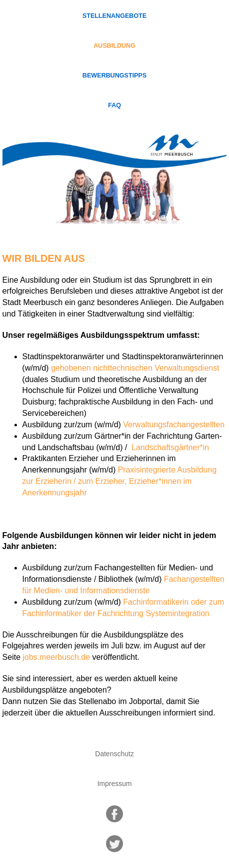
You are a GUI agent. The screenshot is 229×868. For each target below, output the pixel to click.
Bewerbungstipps (115, 76)
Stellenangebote (115, 16)
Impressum (114, 784)
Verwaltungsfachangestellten (174, 425)
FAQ (114, 105)
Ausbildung (114, 46)
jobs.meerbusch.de (57, 657)
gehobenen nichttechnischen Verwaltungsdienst (135, 368)
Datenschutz (114, 754)
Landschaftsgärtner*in (169, 447)
